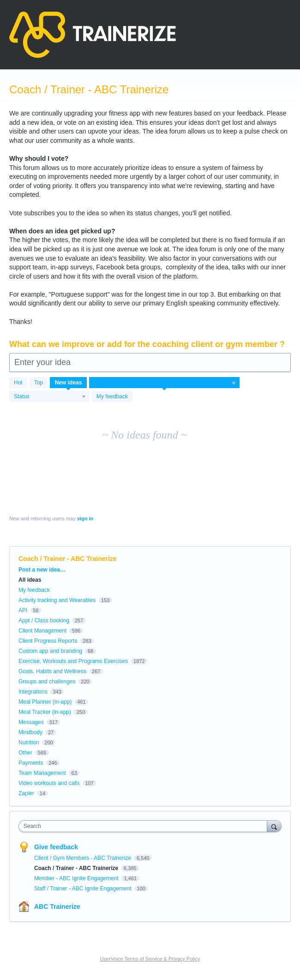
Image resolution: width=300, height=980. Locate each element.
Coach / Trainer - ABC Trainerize (77, 868)
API (23, 610)
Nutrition (29, 743)
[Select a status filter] (50, 397)
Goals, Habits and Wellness (52, 671)
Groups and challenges (47, 682)
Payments (31, 763)
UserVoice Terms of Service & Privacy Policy (150, 959)
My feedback (112, 396)
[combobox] (145, 826)
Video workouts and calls (49, 783)
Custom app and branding (50, 651)
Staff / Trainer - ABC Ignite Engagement (84, 889)
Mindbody (30, 732)
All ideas (30, 580)
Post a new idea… (42, 570)
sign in (85, 518)
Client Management (42, 631)
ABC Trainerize (57, 907)
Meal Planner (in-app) (45, 702)
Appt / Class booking (44, 621)
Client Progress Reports (48, 641)
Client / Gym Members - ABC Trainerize (83, 858)
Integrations (33, 692)
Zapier (26, 793)
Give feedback (56, 847)
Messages (31, 722)
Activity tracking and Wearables (57, 600)
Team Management (42, 773)
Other (25, 753)
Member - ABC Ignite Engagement (77, 878)
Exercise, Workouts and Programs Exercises (73, 661)
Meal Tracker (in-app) (45, 712)
